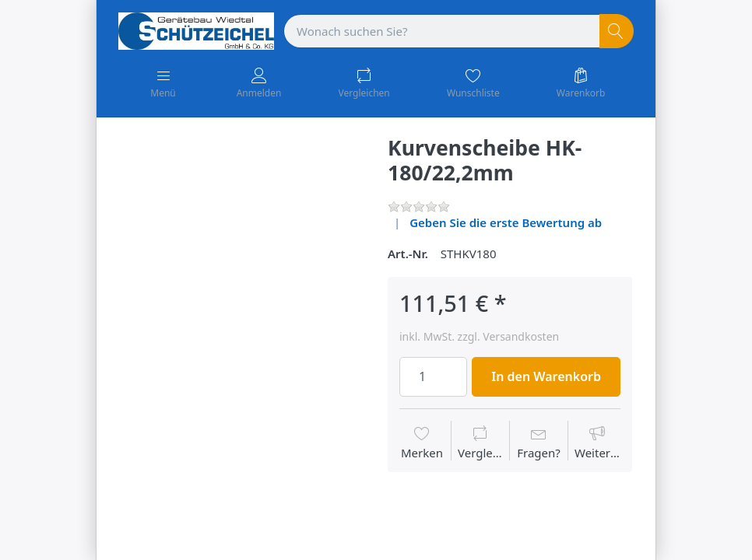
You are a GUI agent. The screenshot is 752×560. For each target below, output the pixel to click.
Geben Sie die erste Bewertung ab (506, 222)
